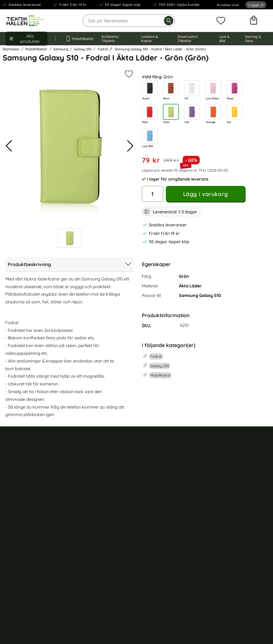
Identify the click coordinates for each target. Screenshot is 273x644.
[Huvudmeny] (26, 39)
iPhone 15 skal (229, 502)
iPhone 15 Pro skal (233, 493)
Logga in (256, 5)
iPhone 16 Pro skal (233, 474)
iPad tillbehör (157, 502)
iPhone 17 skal (229, 455)
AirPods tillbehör (160, 483)
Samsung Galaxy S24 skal (240, 545)
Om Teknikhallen (91, 458)
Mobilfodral (155, 465)
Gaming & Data (253, 39)
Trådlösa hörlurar (161, 474)
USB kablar (155, 530)
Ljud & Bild (224, 39)
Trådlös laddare (160, 512)
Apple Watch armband (166, 493)
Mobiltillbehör (78, 39)
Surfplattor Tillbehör (110, 39)
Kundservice (228, 5)
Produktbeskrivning (70, 264)
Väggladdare (157, 521)
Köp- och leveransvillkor (27, 468)
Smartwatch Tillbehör (188, 39)
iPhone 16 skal (229, 483)
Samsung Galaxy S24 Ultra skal (240, 533)
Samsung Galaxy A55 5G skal (243, 564)
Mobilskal (154, 455)
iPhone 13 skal (229, 521)
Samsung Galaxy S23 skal (240, 554)
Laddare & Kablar (150, 39)
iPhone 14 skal (229, 512)
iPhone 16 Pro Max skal (237, 465)
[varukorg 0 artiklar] (254, 21)
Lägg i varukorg (206, 194)
